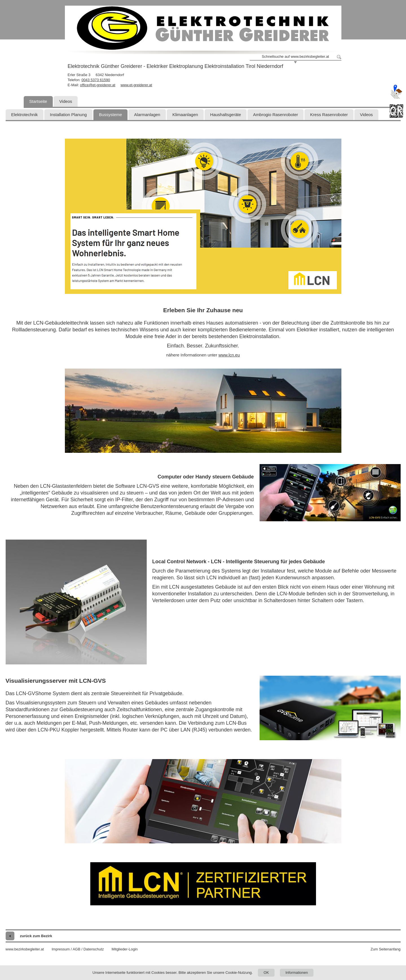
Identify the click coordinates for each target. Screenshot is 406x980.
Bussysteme (111, 115)
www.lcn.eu (229, 355)
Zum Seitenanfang (385, 949)
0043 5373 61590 (96, 80)
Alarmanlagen (147, 115)
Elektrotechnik (25, 115)
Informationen (297, 973)
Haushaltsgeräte (226, 115)
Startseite (38, 101)
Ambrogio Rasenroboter (276, 115)
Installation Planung (68, 115)
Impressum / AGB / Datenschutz (78, 949)
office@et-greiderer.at (98, 85)
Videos (66, 101)
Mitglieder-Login (125, 949)
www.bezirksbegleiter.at (25, 949)
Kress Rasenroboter (329, 115)
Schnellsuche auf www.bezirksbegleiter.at (295, 56)
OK (266, 973)
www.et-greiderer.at (136, 85)
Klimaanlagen (185, 115)
